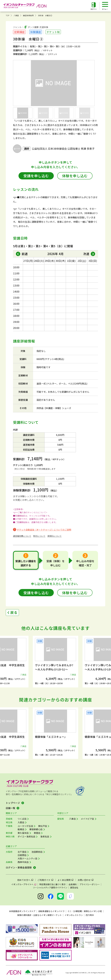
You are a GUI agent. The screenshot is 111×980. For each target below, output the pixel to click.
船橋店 (21, 829)
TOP (8, 15)
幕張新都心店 (36, 829)
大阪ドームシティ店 (28, 858)
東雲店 (37, 833)
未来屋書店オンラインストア (22, 911)
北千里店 (22, 852)
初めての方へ (24, 880)
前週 (25, 254)
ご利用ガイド (44, 880)
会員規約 (73, 884)
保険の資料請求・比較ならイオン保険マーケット (39, 915)
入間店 (21, 822)
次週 (86, 254)
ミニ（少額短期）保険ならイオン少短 (85, 911)
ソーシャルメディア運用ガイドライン (50, 887)
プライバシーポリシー (90, 884)
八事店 (16, 15)
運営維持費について (22, 536)
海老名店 (45, 836)
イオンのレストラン (74, 915)
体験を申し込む (75, 176)
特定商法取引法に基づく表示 (52, 884)
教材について (39, 536)
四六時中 (90, 915)
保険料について (54, 536)
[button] (11, 658)
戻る (14, 612)
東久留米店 (23, 833)
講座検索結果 (28, 15)
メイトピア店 (87, 819)
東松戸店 (43, 826)
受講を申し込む (36, 176)
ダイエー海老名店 (26, 836)
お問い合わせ (84, 880)
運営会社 (74, 887)
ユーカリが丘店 (25, 826)
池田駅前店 (37, 852)
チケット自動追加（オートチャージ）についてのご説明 (44, 530)
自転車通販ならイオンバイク (51, 911)
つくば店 (22, 819)
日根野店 (22, 855)
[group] (55, 662)
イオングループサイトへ (22, 884)
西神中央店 (23, 862)
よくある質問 (64, 880)
